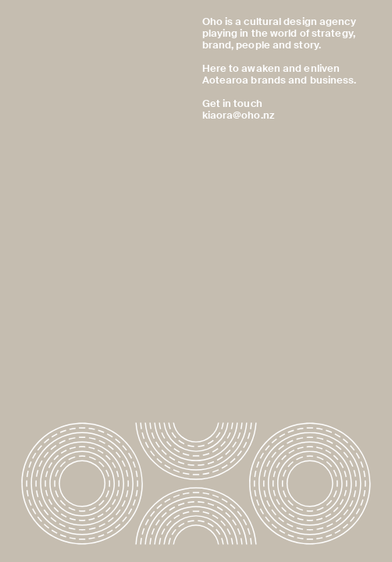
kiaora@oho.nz (238, 116)
